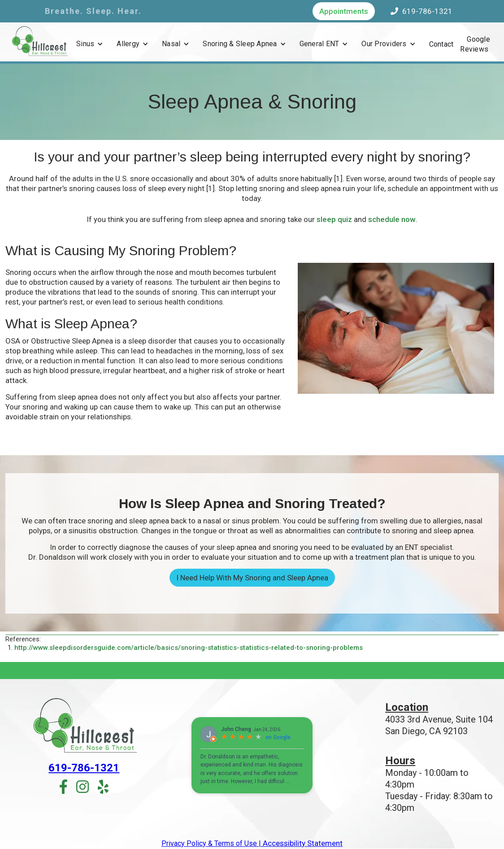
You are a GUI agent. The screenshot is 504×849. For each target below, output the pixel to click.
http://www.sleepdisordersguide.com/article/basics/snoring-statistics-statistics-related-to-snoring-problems (189, 648)
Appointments (344, 11)
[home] (39, 41)
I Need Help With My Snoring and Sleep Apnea (252, 578)
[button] (90, 44)
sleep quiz (334, 219)
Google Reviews (475, 44)
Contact (441, 44)
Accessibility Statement (302, 843)
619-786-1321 (421, 11)
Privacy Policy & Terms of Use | (211, 843)
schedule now (392, 219)
